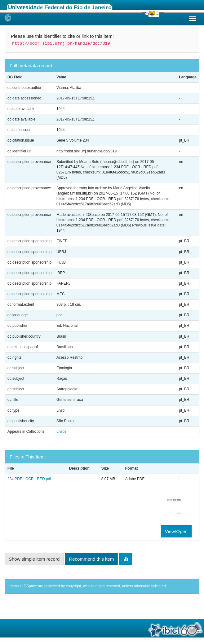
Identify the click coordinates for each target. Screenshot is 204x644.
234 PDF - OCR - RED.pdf (29, 479)
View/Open (176, 531)
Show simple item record (34, 559)
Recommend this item (91, 559)
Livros (61, 432)
